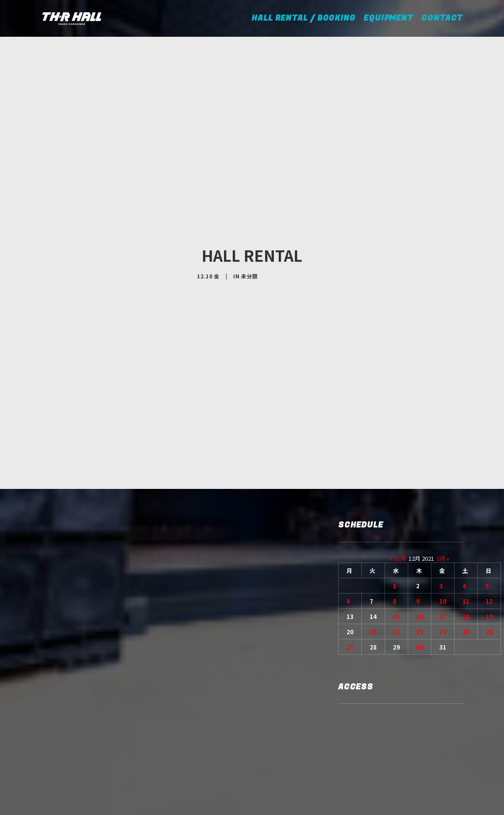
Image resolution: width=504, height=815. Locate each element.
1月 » (443, 494)
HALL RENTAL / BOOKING (306, 18)
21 (373, 568)
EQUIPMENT (388, 18)
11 (466, 537)
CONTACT (442, 18)
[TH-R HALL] (72, 18)
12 (489, 537)
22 (396, 568)
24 (443, 568)
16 (420, 553)
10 (443, 537)
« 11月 (398, 494)
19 (489, 553)
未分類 (249, 244)
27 (350, 583)
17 (443, 553)
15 (396, 553)
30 (420, 583)
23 (420, 568)
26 (489, 568)
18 (466, 553)
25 (466, 568)
